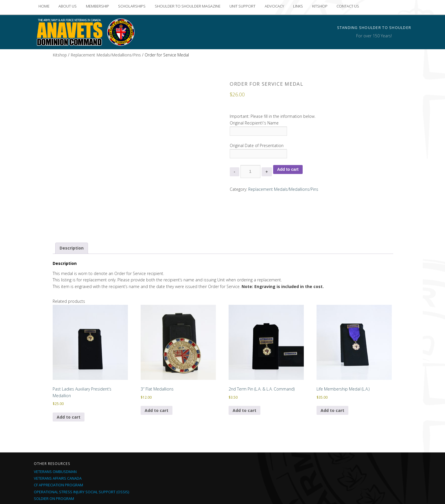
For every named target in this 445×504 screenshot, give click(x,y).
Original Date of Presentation (257, 145)
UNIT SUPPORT (242, 6)
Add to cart (288, 169)
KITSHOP (320, 6)
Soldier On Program (54, 457)
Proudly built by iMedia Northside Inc (268, 492)
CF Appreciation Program (58, 443)
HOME (44, 6)
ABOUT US (68, 6)
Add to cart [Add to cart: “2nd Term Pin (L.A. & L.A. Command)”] (244, 368)
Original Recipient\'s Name (254, 123)
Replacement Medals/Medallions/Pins (106, 55)
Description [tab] (72, 206)
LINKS (298, 6)
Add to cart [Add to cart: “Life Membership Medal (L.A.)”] (332, 368)
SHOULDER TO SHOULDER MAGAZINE (188, 6)
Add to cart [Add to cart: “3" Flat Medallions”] (157, 368)
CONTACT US (348, 6)
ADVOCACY (274, 6)
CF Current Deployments (58, 463)
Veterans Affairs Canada (58, 437)
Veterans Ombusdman (55, 430)
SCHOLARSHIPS (132, 6)
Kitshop (60, 55)
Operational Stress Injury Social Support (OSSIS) (81, 450)
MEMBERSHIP (98, 6)
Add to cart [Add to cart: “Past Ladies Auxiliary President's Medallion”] (69, 375)
